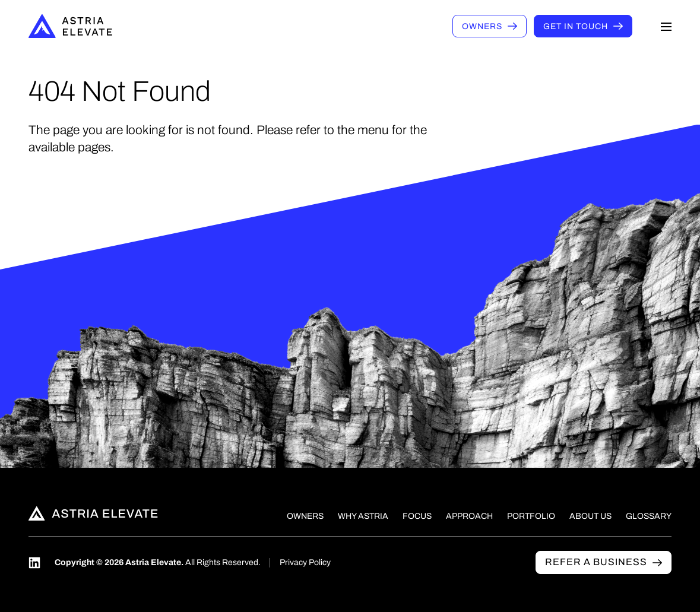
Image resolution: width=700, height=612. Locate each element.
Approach (469, 516)
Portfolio (531, 516)
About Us (590, 516)
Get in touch (576, 26)
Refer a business (596, 562)
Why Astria (363, 516)
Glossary (649, 516)
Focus (417, 516)
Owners (482, 26)
